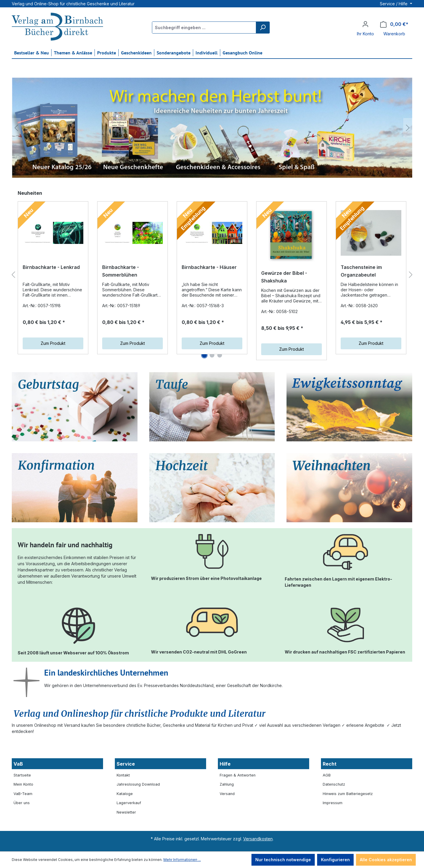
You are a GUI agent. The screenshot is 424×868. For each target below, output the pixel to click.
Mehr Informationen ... (182, 860)
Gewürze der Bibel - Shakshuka (284, 277)
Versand (227, 794)
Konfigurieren (335, 860)
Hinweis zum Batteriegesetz (348, 794)
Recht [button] (330, 764)
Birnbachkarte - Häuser (209, 267)
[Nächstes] (408, 128)
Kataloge (125, 794)
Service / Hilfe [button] (394, 4)
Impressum (333, 803)
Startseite (22, 775)
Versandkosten (258, 839)
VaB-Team (23, 794)
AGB (327, 775)
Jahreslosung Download (138, 784)
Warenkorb (394, 34)
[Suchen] (263, 28)
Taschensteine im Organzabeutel (361, 271)
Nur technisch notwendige (283, 860)
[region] (212, 128)
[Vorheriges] (16, 128)
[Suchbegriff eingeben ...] (204, 28)
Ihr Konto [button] (365, 34)
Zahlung (227, 784)
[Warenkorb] (394, 24)
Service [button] (126, 764)
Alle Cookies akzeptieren (386, 860)
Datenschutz (334, 784)
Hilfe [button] (225, 764)
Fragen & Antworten (238, 775)
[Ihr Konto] (365, 24)
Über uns (22, 803)
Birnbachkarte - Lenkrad (51, 267)
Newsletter (126, 812)
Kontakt (123, 775)
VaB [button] (18, 764)
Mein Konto (23, 784)
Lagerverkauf (129, 803)
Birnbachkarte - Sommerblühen (121, 271)
